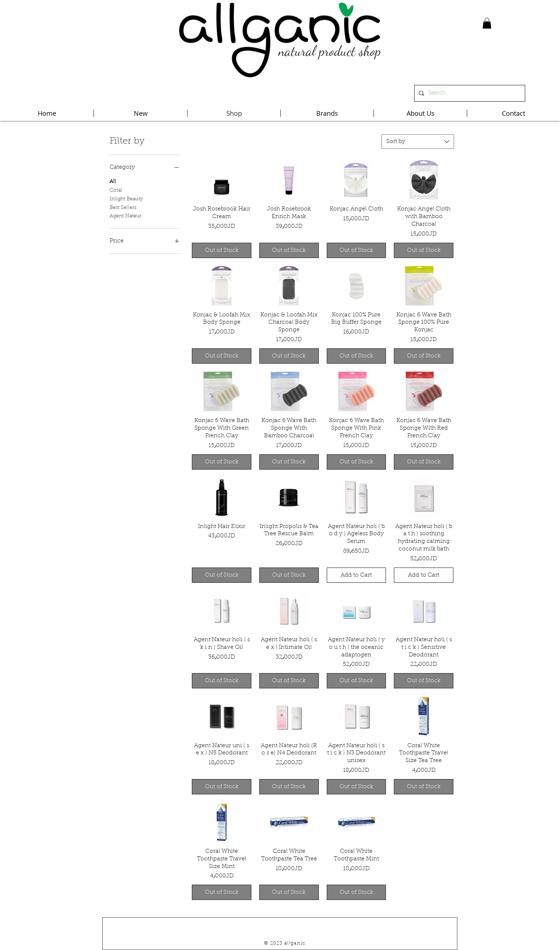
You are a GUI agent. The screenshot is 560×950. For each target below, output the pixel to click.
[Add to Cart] (357, 575)
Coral (116, 190)
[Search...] (469, 93)
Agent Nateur (125, 216)
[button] (487, 23)
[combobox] (418, 142)
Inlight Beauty (126, 198)
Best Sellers (123, 207)
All (113, 181)
